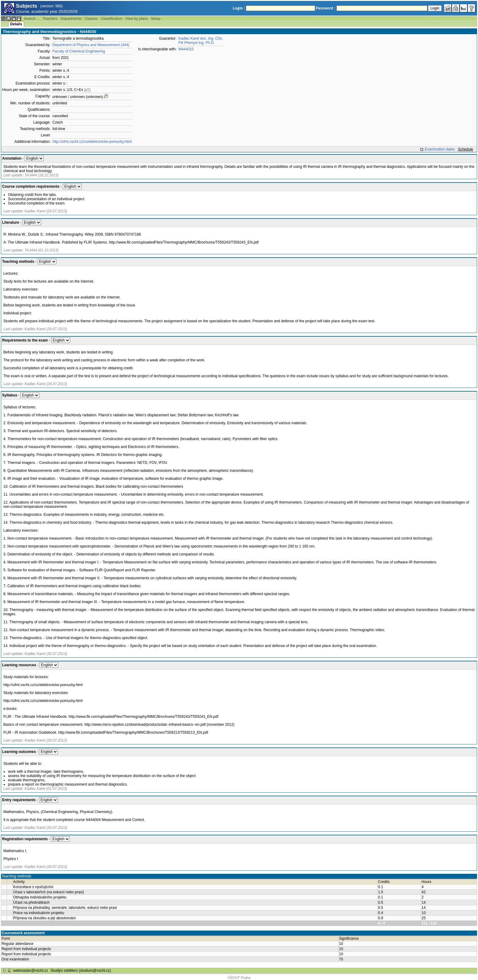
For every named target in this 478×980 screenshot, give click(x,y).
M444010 (186, 49)
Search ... (32, 19)
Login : (239, 8)
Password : (325, 8)
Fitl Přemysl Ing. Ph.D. (197, 43)
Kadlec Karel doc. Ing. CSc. (201, 38)
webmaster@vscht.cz (31, 971)
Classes (91, 19)
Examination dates (440, 149)
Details (16, 24)
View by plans (137, 19)
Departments (71, 19)
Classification (111, 19)
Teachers (50, 19)
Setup (155, 19)
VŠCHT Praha (239, 978)
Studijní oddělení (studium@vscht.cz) (81, 971)
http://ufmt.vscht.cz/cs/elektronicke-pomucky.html (92, 142)
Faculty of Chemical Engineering (79, 51)
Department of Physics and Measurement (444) (91, 45)
